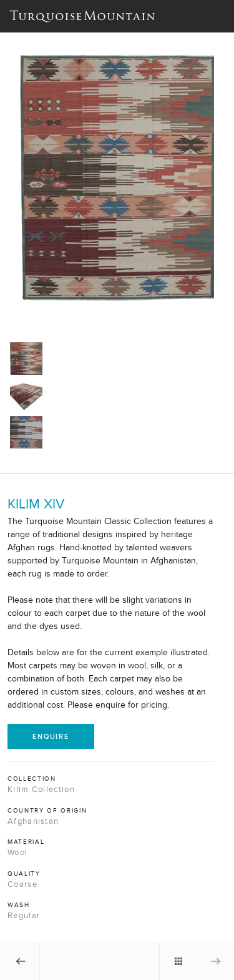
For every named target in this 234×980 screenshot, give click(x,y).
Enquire (51, 736)
